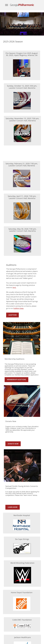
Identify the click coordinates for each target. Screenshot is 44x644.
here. (14, 287)
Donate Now (13, 444)
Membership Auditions (16, 380)
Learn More (13, 507)
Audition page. (19, 308)
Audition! (12, 315)
